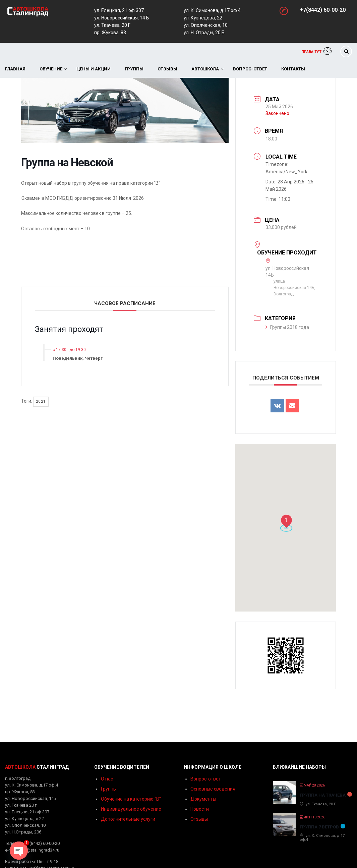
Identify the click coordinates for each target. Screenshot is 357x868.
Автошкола (205, 69)
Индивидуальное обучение (131, 809)
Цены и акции (94, 69)
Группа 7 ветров (319, 827)
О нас (107, 779)
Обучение (51, 69)
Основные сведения (213, 789)
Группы (134, 69)
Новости (200, 809)
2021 (41, 401)
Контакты (293, 69)
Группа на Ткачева (323, 795)
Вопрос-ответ (250, 69)
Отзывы (167, 69)
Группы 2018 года (287, 327)
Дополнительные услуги (128, 819)
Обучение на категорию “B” (131, 799)
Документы (203, 799)
